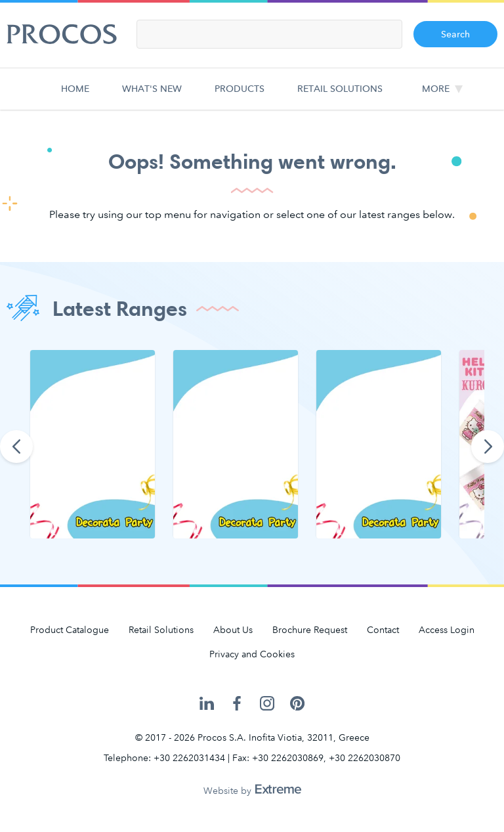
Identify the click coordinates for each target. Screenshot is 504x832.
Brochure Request (310, 630)
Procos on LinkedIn (207, 704)
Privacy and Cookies (252, 654)
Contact (383, 630)
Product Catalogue (70, 630)
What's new (152, 96)
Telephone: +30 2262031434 (164, 758)
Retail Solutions (340, 96)
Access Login (447, 630)
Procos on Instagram (267, 704)
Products (240, 96)
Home (78, 96)
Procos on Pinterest (297, 704)
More (436, 89)
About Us (233, 630)
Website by (252, 791)
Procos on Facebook (237, 704)
